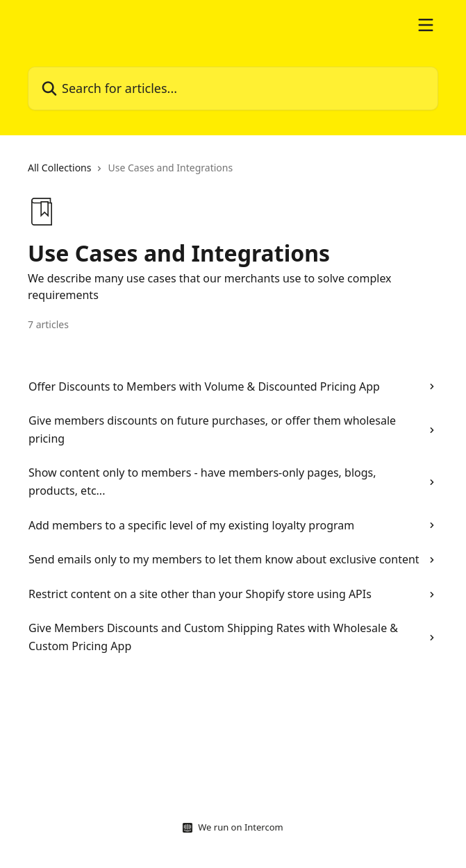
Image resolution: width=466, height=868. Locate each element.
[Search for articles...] (233, 88)
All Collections (59, 168)
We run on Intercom (240, 827)
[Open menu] (426, 25)
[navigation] (233, 173)
